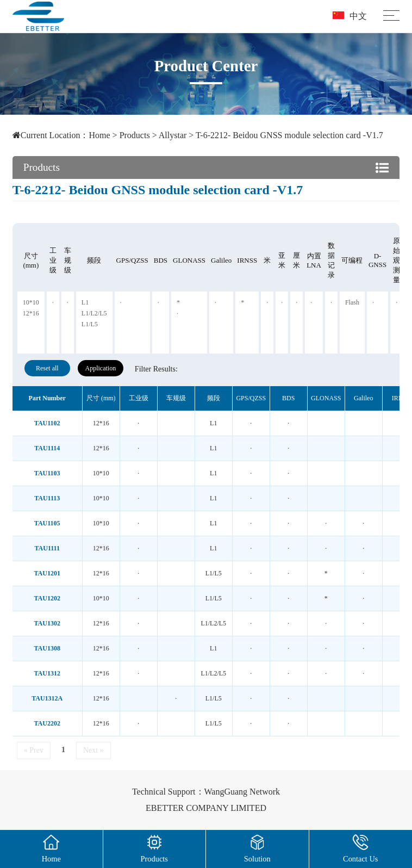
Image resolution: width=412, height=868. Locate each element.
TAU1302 (47, 623)
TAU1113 (47, 498)
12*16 (31, 313)
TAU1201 (47, 573)
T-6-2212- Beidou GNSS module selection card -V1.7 (289, 135)
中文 (350, 16)
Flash (352, 302)
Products (135, 135)
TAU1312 (47, 673)
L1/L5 (90, 324)
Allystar (173, 135)
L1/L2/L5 (94, 313)
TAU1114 (47, 448)
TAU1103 (47, 473)
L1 (85, 302)
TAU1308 (47, 648)
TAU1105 (47, 523)
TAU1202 (47, 598)
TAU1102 (47, 423)
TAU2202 (47, 723)
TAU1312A (47, 698)
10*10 (31, 302)
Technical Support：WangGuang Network (206, 792)
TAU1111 (47, 548)
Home (99, 135)
